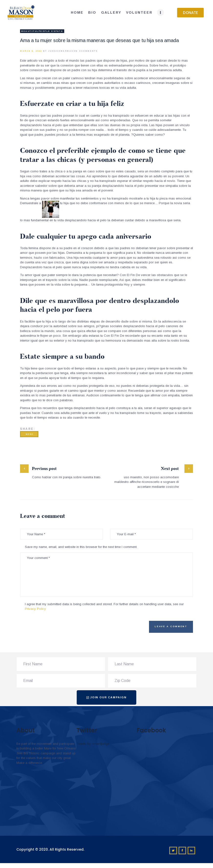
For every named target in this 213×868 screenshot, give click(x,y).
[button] (190, 13)
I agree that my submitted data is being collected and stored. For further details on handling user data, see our (104, 606)
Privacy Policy (35, 609)
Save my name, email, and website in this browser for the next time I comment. (81, 547)
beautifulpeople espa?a (42, 31)
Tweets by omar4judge (93, 744)
